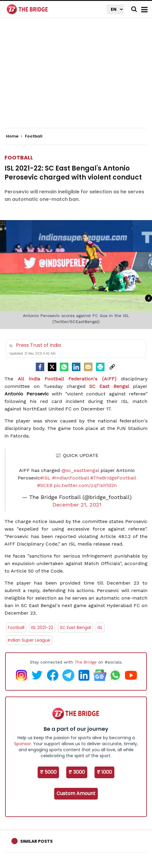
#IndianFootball (70, 478)
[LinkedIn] (76, 367)
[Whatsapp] (64, 367)
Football (19, 157)
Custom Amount (76, 793)
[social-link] (112, 367)
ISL (100, 628)
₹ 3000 (77, 772)
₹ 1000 (104, 772)
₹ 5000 (48, 772)
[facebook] (40, 367)
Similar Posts (36, 841)
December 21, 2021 (77, 505)
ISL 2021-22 (42, 628)
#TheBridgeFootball (113, 478)
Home (14, 136)
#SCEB (45, 485)
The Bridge (86, 662)
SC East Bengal (109, 386)
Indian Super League (29, 640)
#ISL (45, 478)
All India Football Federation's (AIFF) (67, 379)
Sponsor (23, 744)
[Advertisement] (78, 78)
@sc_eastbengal (80, 470)
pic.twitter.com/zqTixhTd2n (85, 485)
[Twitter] (52, 367)
